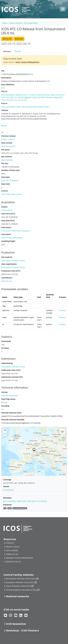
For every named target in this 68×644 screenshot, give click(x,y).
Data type (6, 177)
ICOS (3, 88)
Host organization (9, 264)
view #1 (4, 139)
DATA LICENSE (12, 550)
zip (3, 409)
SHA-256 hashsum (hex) (11, 413)
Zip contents (7, 157)
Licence (5, 191)
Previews (5, 348)
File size (5, 163)
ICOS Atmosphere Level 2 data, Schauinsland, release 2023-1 (26, 107)
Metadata (7, 51)
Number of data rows (11, 170)
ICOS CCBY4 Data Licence (11, 194)
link (31, 74)
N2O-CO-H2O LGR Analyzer (12, 238)
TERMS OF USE (12, 554)
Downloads (6, 341)
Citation (5, 110)
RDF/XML (13, 501)
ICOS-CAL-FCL (7, 281)
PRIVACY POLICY (13, 547)
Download (19, 39)
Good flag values (8, 399)
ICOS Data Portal (31, 23)
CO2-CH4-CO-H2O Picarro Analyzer (15, 231)
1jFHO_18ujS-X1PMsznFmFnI (27, 62)
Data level (6, 184)
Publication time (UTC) (11, 370)
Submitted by (7, 363)
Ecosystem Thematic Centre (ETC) (20, 582)
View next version (8, 146)
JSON (5, 501)
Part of (4, 91)
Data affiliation (8, 85)
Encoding (5, 406)
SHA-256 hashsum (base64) (13, 420)
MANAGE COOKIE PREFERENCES (19, 558)
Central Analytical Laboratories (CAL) (21, 590)
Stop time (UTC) (8, 221)
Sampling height (8, 241)
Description (6, 78)
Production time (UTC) (11, 271)
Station (4, 207)
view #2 (11, 139)
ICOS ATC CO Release (10, 180)
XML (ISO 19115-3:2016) (37, 501)
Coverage (7, 480)
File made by (7, 257)
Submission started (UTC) (12, 377)
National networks (18, 596)
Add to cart (7, 39)
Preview (18, 51)
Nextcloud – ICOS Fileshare (22, 630)
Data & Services (16, 23)
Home (5, 23)
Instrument (6, 227)
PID (3, 71)
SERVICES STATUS (13, 562)
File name (6, 150)
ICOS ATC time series (10, 396)
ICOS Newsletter (16, 624)
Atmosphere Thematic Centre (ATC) (21, 579)
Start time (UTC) (8, 214)
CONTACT (10, 543)
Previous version (9, 136)
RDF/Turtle (22, 501)
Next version (7, 143)
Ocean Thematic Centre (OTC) (18, 586)
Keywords (7, 505)
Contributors (7, 278)
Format (5, 392)
